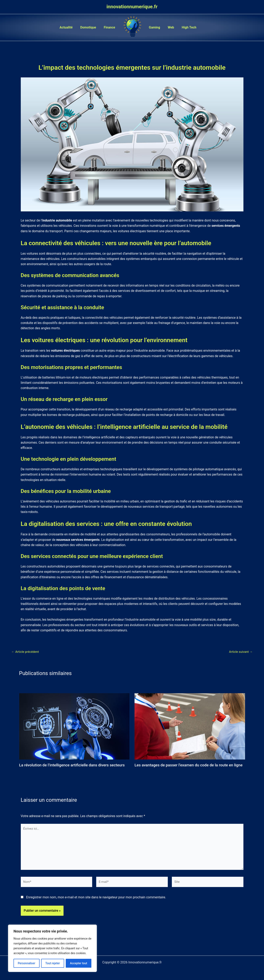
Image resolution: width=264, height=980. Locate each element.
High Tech (186, 27)
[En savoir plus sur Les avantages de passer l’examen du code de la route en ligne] (190, 726)
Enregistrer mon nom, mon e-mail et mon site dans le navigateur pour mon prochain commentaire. (96, 905)
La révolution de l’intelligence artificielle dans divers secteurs (74, 765)
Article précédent (26, 652)
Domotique (90, 27)
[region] (52, 948)
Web (169, 27)
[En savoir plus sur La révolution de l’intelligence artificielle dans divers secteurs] (74, 726)
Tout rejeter (53, 963)
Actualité (69, 27)
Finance (110, 27)
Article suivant (240, 652)
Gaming (154, 27)
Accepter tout (79, 963)
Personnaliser (26, 963)
